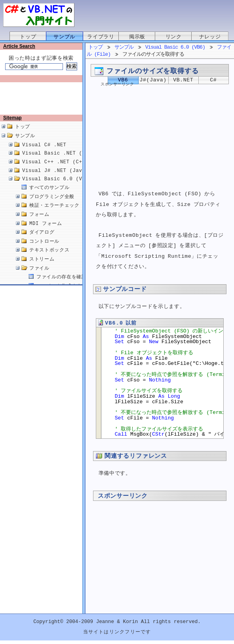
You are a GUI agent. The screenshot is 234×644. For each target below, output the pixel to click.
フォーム (39, 223)
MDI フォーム (46, 232)
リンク (174, 37)
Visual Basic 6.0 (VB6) (175, 47)
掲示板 (137, 37)
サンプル (64, 37)
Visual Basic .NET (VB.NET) (63, 161)
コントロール (44, 250)
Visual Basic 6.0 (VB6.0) (60, 187)
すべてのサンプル (49, 196)
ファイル (39, 277)
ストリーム (42, 267)
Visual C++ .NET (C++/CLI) (62, 170)
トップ (28, 37)
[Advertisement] (43, 102)
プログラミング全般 (52, 205)
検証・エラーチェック (54, 214)
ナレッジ (210, 37)
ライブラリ (101, 37)
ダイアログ (42, 241)
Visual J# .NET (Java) (55, 179)
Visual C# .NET (44, 153)
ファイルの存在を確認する (67, 285)
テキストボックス (49, 258)
